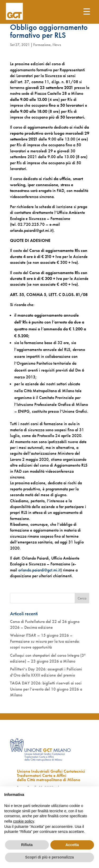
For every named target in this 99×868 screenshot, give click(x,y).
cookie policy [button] (23, 821)
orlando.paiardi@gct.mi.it (39, 570)
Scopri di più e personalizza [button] (49, 857)
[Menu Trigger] (87, 11)
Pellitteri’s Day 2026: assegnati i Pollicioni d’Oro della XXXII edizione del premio (46, 672)
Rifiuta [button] (27, 845)
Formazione (42, 45)
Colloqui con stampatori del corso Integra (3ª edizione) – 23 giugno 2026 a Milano (48, 658)
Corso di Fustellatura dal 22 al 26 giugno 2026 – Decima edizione (45, 624)
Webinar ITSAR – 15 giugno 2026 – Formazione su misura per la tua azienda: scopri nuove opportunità (45, 641)
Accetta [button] (72, 845)
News (57, 45)
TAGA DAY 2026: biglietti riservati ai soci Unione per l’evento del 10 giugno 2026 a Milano (46, 689)
